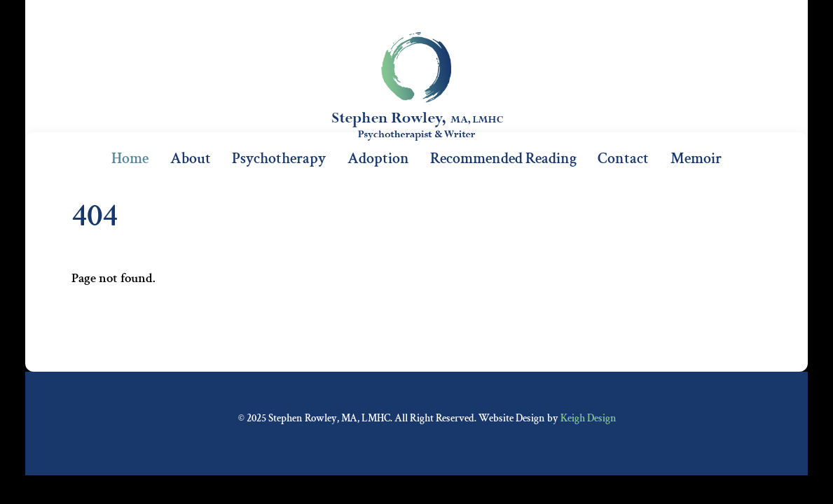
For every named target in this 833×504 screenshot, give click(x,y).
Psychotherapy (279, 159)
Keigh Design (588, 418)
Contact (623, 159)
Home (130, 159)
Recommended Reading (503, 159)
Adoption (378, 159)
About (191, 159)
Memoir (696, 159)
